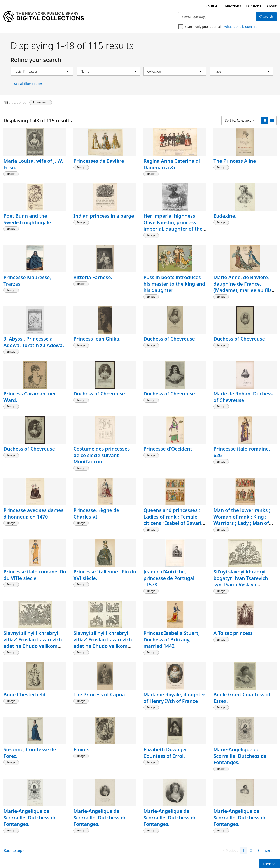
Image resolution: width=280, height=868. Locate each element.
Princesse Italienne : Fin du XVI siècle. (105, 575)
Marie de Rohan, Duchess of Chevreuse (243, 397)
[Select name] (108, 71)
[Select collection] (175, 71)
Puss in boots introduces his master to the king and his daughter (174, 284)
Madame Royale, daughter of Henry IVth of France (174, 698)
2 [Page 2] (251, 851)
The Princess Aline (235, 161)
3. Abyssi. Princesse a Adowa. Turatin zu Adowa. (34, 342)
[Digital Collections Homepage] (44, 17)
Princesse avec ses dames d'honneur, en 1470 (33, 513)
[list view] (272, 121)
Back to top (15, 851)
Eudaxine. (225, 216)
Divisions (254, 6)
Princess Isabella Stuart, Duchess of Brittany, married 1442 (172, 639)
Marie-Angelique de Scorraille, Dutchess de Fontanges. (240, 756)
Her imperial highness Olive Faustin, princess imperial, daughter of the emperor (173, 225)
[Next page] (269, 851)
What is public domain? (241, 27)
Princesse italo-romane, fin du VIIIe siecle (35, 575)
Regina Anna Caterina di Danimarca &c (172, 164)
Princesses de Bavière (99, 161)
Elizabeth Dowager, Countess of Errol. (166, 753)
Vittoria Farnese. (93, 277)
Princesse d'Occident (168, 449)
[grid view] (264, 121)
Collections (232, 6)
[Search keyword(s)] (217, 17)
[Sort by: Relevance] (240, 121)
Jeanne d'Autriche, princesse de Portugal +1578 (169, 578)
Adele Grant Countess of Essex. (242, 698)
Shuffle (212, 6)
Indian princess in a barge (104, 216)
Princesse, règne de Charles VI (96, 513)
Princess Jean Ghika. (97, 339)
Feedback (270, 864)
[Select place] (241, 71)
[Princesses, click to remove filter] (41, 103)
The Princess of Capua (99, 694)
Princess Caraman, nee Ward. (30, 397)
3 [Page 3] (259, 851)
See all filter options (28, 84)
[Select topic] (42, 71)
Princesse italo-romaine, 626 (242, 452)
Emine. (81, 749)
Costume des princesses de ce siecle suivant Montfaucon (102, 455)
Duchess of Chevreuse (169, 339)
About (271, 6)
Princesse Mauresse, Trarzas (27, 280)
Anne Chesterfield (24, 694)
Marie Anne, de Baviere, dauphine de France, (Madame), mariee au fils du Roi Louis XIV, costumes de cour (245, 290)
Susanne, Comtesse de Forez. (30, 753)
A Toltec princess (233, 633)
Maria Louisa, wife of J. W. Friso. (33, 164)
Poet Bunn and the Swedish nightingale (27, 219)
